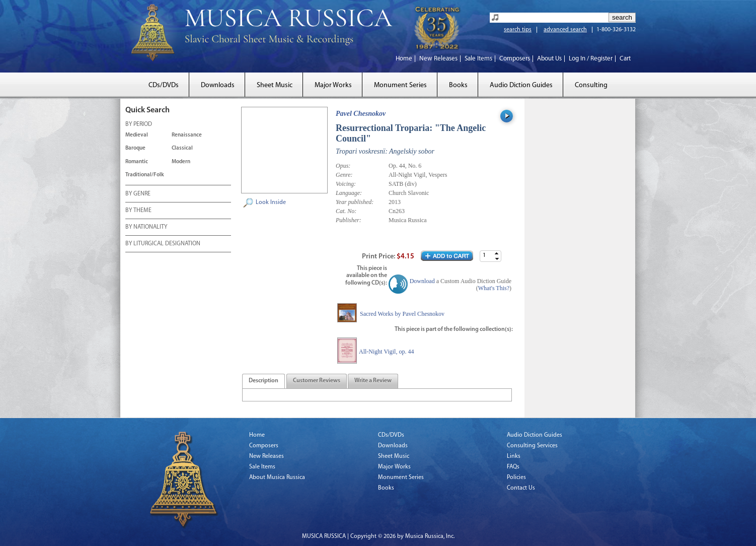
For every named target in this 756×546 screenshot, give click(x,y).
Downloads (218, 85)
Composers (515, 59)
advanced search (565, 30)
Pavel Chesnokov (361, 114)
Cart (625, 59)
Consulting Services (532, 446)
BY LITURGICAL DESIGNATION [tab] (163, 244)
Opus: (343, 166)
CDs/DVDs (164, 85)
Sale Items (478, 59)
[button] (497, 254)
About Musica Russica (277, 477)
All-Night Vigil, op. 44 (386, 352)
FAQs (513, 467)
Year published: (355, 202)
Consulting (591, 85)
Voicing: (346, 184)
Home (404, 59)
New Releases (438, 59)
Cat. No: (346, 211)
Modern (181, 162)
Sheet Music (275, 85)
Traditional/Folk (145, 175)
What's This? (494, 288)
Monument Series (400, 85)
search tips (518, 30)
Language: (349, 193)
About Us (549, 59)
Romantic (137, 162)
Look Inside (271, 202)
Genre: (344, 175)
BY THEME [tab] (138, 211)
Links (514, 456)
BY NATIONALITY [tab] (146, 228)
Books (458, 85)
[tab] (263, 381)
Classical (182, 148)
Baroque (135, 148)
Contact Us (521, 488)
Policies (516, 477)
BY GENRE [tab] (138, 194)
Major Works (333, 85)
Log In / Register (591, 59)
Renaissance (187, 135)
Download (422, 281)
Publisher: (349, 220)
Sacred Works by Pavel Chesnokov (402, 314)
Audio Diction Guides (521, 85)
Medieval (137, 135)
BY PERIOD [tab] (139, 125)
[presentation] (263, 381)
